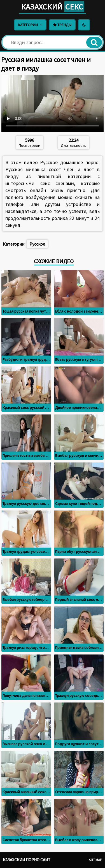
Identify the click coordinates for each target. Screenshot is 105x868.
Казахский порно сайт (27, 860)
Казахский (53, 7)
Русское (37, 244)
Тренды (62, 25)
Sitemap (96, 860)
